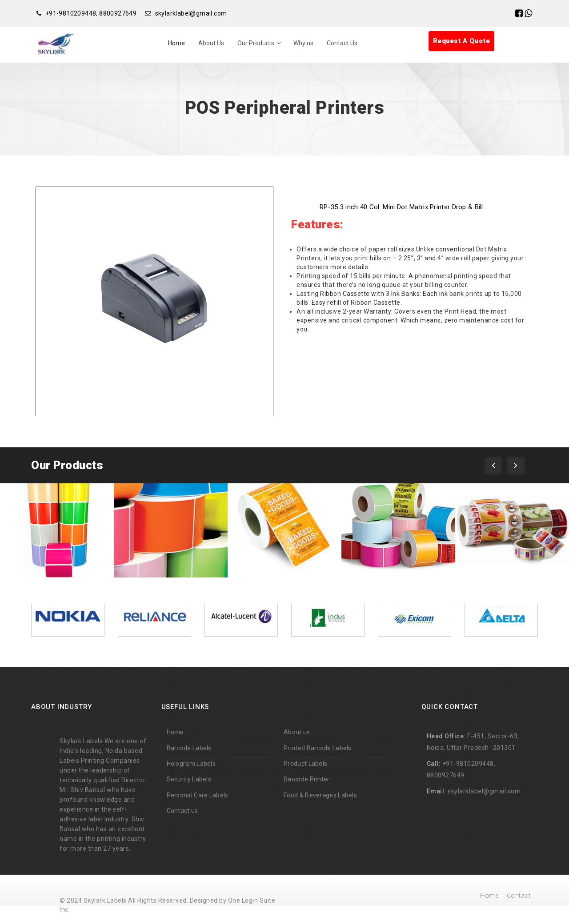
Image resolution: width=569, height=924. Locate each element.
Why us (303, 43)
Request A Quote (462, 41)
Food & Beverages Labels (320, 795)
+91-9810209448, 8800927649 (91, 13)
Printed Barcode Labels (318, 748)
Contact (519, 896)
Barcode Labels (189, 748)
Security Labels (189, 779)
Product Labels (305, 764)
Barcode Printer (307, 779)
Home (176, 43)
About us (297, 732)
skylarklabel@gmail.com (191, 13)
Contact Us (342, 43)
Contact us (182, 811)
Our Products (256, 43)
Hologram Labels (191, 764)
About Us (211, 43)
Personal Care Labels (198, 795)
